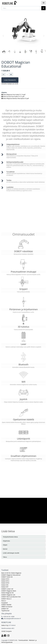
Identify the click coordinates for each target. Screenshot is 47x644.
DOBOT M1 (5, 609)
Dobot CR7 (5, 587)
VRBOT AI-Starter (7, 607)
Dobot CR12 (5, 581)
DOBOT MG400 (6, 605)
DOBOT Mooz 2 (6, 599)
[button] (4, 35)
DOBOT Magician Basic (9, 591)
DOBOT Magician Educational (11, 575)
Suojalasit (5, 603)
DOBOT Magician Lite (8, 595)
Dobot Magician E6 (7, 593)
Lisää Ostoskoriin (10, 80)
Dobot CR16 (5, 583)
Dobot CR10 (5, 579)
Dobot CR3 (5, 585)
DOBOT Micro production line (11, 597)
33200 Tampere (7, 631)
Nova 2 (4, 601)
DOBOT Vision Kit (7, 577)
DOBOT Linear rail (7, 589)
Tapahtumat (5, 611)
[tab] (23, 537)
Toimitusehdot (23, 640)
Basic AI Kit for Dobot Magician (11, 573)
